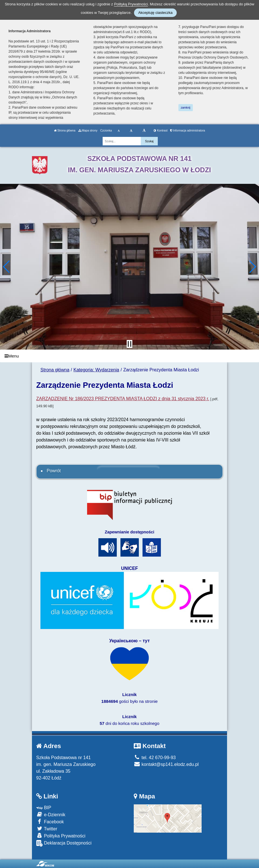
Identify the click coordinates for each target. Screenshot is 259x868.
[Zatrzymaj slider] (129, 344)
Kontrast (160, 131)
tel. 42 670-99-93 (155, 758)
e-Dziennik (51, 814)
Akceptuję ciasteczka (155, 13)
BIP (44, 808)
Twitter (47, 829)
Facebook (50, 821)
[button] (7, 267)
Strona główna (65, 131)
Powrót (54, 471)
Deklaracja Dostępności (64, 843)
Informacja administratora (188, 131)
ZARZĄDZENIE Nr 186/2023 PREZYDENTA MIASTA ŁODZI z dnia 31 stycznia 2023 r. (123, 399)
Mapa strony (88, 131)
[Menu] (129, 356)
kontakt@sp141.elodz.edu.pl (166, 764)
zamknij (185, 108)
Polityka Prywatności (61, 836)
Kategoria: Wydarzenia (96, 370)
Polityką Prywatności (131, 4)
